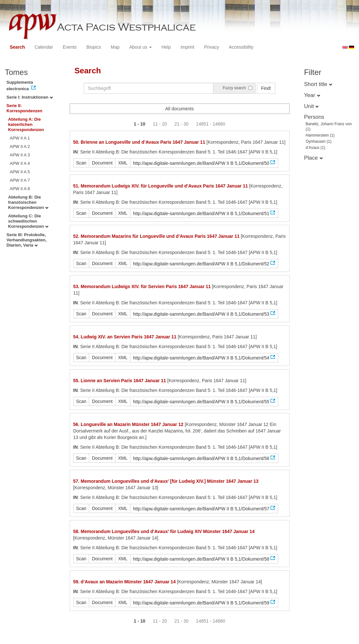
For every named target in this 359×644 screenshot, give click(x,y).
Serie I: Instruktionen (30, 97)
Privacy (211, 47)
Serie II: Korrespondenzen (24, 108)
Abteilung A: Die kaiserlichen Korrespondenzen (26, 124)
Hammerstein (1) (320, 135)
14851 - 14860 (210, 124)
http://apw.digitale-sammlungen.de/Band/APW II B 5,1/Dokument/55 (201, 402)
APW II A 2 (20, 146)
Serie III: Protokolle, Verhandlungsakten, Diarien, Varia (27, 240)
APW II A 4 (20, 163)
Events (70, 47)
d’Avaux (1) (316, 148)
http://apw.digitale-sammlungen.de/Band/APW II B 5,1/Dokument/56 (201, 458)
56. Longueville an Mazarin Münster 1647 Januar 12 (128, 424)
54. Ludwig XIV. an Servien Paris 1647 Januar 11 (125, 337)
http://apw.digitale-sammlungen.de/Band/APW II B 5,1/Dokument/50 (201, 163)
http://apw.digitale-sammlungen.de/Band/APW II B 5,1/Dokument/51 (201, 213)
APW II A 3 (20, 155)
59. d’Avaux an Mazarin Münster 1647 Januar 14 (125, 582)
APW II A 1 (20, 138)
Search (17, 47)
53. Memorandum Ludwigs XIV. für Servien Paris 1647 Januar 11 (142, 286)
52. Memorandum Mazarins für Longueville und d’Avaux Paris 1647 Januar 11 (156, 236)
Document (102, 163)
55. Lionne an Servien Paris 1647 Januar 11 (120, 381)
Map (115, 47)
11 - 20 (160, 124)
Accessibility (241, 47)
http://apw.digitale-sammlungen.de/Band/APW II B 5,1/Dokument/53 (201, 314)
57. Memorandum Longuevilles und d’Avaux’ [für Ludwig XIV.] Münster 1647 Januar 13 (166, 481)
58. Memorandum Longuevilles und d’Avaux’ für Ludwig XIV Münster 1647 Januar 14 (164, 531)
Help (166, 47)
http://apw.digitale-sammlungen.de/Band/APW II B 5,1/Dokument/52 (201, 264)
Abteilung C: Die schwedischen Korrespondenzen (28, 221)
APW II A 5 (20, 172)
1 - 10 (139, 124)
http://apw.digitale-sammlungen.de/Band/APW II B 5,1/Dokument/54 (201, 358)
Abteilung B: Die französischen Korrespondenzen (28, 202)
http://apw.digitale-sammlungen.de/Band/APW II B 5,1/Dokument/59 (201, 603)
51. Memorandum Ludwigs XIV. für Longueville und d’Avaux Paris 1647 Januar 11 (161, 186)
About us (141, 47)
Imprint (188, 47)
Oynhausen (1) (319, 141)
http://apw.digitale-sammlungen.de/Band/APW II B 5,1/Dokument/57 (201, 509)
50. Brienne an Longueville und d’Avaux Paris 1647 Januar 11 (139, 142)
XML (123, 163)
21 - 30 (182, 124)
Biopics (94, 47)
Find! (266, 88)
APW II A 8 (20, 189)
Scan (81, 163)
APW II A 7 (20, 180)
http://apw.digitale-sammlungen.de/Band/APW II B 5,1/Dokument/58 (201, 559)
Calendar (44, 47)
